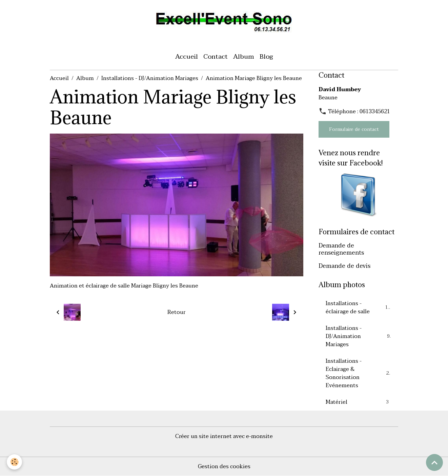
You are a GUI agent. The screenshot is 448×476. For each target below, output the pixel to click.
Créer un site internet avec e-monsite (224, 436)
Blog (266, 56)
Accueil (187, 56)
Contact (216, 56)
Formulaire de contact (354, 129)
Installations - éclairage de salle (358, 308)
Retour (177, 312)
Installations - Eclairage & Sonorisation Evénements (359, 373)
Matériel (358, 402)
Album (244, 56)
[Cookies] (14, 462)
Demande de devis (344, 266)
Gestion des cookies (224, 467)
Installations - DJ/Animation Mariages (150, 78)
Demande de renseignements (341, 249)
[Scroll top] (434, 462)
